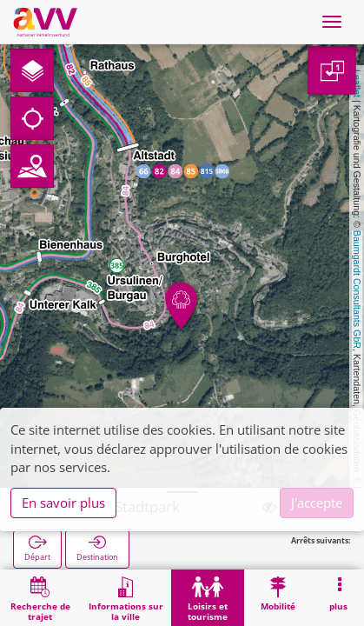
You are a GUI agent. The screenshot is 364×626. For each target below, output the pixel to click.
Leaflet (357, 83)
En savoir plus (63, 503)
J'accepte (317, 503)
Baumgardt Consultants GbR (357, 290)
